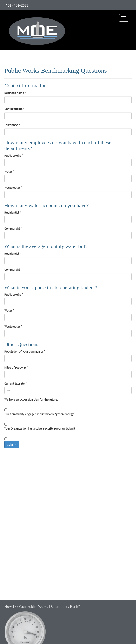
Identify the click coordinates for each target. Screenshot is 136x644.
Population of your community (25, 351)
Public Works (14, 156)
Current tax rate (15, 383)
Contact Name (14, 109)
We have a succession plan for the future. (31, 399)
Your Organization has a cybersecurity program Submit (40, 428)
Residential (13, 213)
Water (9, 172)
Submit (12, 444)
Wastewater (13, 188)
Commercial (13, 229)
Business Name (15, 93)
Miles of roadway (16, 367)
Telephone (12, 125)
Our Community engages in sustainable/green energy (39, 414)
